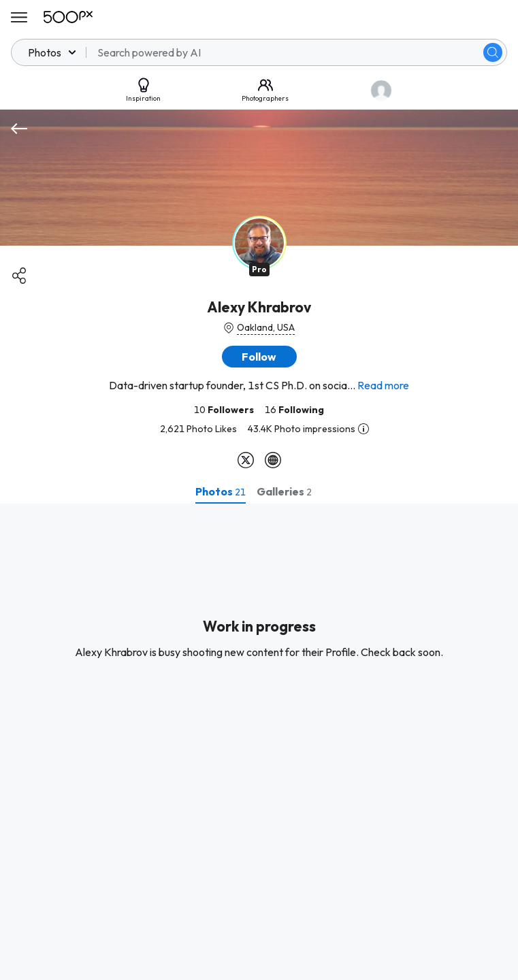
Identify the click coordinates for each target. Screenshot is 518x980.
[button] (259, 357)
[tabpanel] (259, 742)
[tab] (221, 491)
